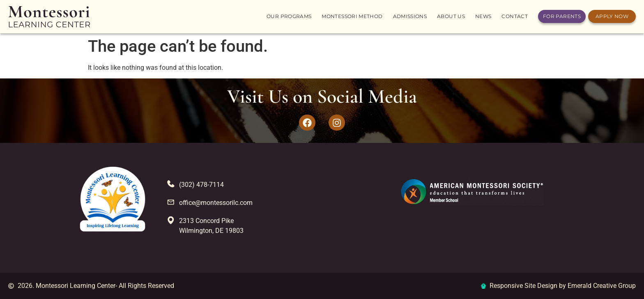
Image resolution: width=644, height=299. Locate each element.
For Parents (562, 16)
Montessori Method (352, 16)
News (483, 16)
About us (451, 16)
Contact (515, 16)
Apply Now (612, 16)
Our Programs (289, 16)
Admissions (410, 16)
